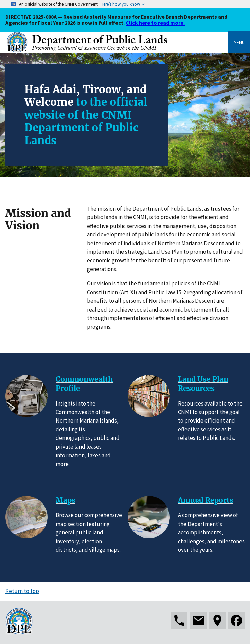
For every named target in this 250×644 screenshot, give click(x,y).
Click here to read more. (155, 23)
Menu (239, 42)
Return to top (22, 591)
